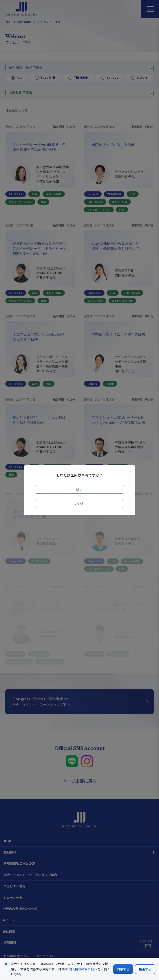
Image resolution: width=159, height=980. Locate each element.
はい (79, 489)
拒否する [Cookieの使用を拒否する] (145, 969)
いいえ (79, 503)
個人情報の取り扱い (83, 969)
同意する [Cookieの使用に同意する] (123, 969)
